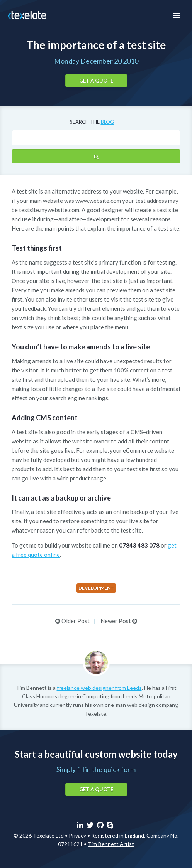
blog (107, 122)
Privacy (77, 835)
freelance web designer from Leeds (99, 688)
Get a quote (96, 81)
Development (96, 588)
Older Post (72, 621)
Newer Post (119, 621)
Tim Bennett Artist (111, 844)
